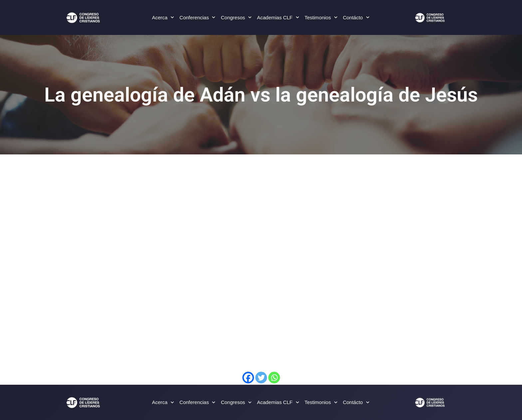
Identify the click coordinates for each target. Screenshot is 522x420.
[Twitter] (261, 378)
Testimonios (321, 17)
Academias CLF (278, 17)
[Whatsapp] (274, 378)
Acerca (163, 17)
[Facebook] (248, 378)
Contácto (356, 17)
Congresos (236, 17)
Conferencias (197, 17)
